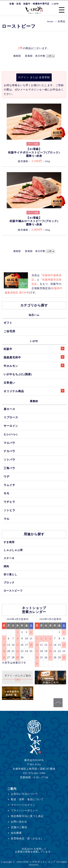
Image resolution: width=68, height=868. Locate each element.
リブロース (11, 417)
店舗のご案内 (19, 827)
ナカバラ (9, 451)
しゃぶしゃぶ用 (13, 550)
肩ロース (9, 409)
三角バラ (9, 468)
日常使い (9, 383)
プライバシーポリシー (24, 810)
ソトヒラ (9, 510)
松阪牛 (34, 349)
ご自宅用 (9, 331)
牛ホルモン (34, 366)
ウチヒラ (9, 502)
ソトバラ (9, 460)
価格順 (17, 56)
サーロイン (11, 426)
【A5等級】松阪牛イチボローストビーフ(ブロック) (34, 152)
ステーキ (9, 558)
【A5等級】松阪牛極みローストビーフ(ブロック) (34, 221)
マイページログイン (23, 805)
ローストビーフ (13, 591)
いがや (34, 341)
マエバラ (9, 443)
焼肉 (6, 566)
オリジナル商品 (34, 391)
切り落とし (10, 574)
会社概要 (16, 833)
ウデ (7, 476)
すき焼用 (9, 542)
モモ (7, 493)
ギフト (8, 323)
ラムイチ (9, 485)
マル (7, 519)
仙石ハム (34, 315)
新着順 (29, 56)
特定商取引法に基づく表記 (27, 816)
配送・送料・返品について (27, 799)
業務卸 (34, 401)
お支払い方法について (24, 794)
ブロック (9, 583)
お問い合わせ (19, 822)
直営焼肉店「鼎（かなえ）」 (29, 838)
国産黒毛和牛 (34, 357)
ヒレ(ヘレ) (11, 434)
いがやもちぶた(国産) (18, 374)
